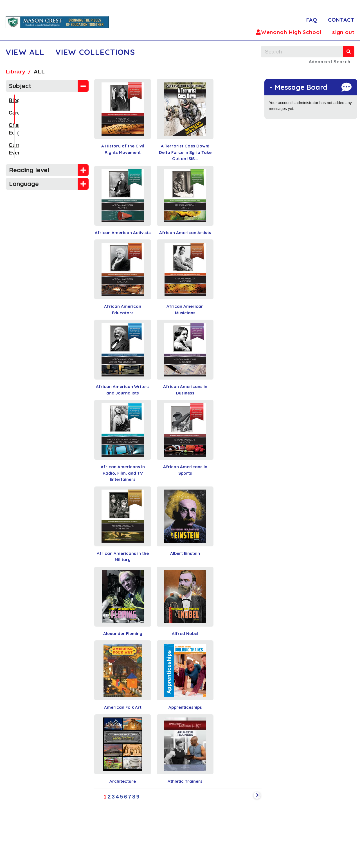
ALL (39, 72)
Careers (18, 113)
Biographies (23, 100)
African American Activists (123, 233)
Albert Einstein (185, 553)
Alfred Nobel (185, 633)
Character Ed (24, 125)
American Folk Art (123, 707)
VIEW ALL (25, 52)
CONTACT (341, 20)
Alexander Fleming (123, 633)
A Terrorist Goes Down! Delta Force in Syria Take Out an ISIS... (185, 152)
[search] (349, 52)
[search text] (302, 52)
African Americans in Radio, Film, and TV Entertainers (123, 473)
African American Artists (185, 233)
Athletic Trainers (185, 781)
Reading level (29, 170)
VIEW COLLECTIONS (95, 52)
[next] (257, 796)
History (17, 150)
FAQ (312, 20)
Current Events (27, 138)
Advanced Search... (332, 62)
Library (15, 72)
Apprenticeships (185, 707)
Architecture (123, 781)
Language (24, 184)
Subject (20, 86)
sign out (343, 32)
